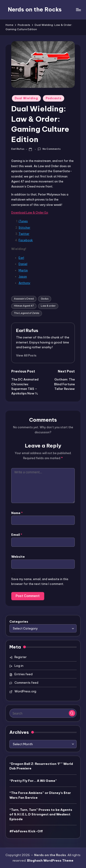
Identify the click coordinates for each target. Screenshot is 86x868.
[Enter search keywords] (43, 713)
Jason (23, 276)
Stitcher (24, 228)
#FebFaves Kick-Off (26, 831)
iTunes (23, 221)
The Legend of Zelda (27, 313)
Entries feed (24, 674)
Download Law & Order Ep (30, 212)
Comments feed (26, 683)
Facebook (26, 240)
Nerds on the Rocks (35, 9)
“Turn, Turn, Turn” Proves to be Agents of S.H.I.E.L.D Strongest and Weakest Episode (41, 814)
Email (17, 535)
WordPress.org (25, 691)
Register (21, 657)
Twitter (24, 234)
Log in (19, 666)
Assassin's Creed (24, 299)
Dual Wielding (26, 98)
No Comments (49, 149)
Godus (45, 299)
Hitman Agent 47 (24, 306)
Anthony (24, 283)
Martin (23, 270)
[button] (26, 355)
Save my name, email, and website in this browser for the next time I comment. (40, 581)
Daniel (23, 264)
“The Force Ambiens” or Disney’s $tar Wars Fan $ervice (40, 795)
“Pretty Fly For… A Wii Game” (33, 781)
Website (18, 557)
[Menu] (78, 9)
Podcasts (54, 98)
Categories (19, 622)
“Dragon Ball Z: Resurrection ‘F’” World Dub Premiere (41, 766)
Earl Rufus (27, 330)
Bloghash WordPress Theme (50, 860)
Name (17, 513)
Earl (21, 258)
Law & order (48, 306)
